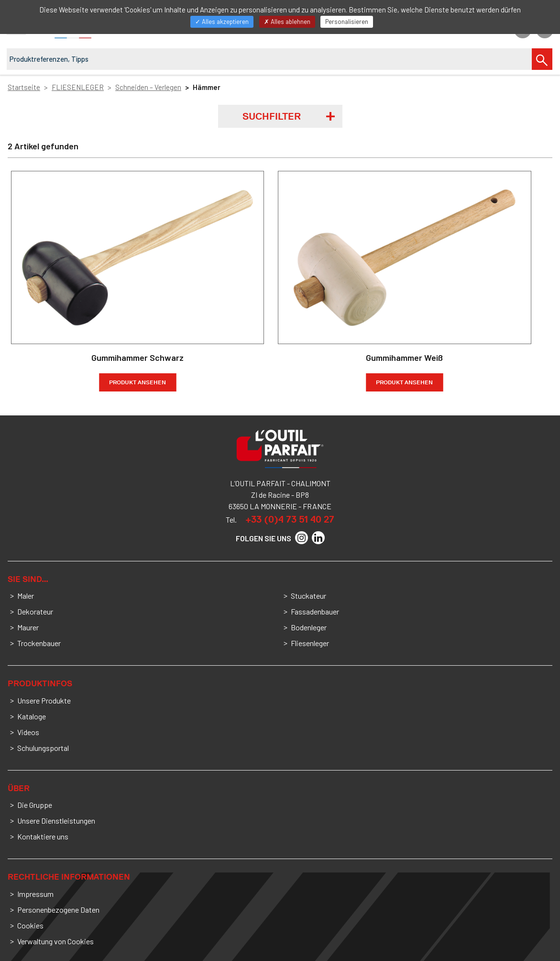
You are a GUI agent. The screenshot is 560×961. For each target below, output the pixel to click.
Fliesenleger (310, 643)
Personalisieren (347, 22)
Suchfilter (272, 116)
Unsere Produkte (44, 700)
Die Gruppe (35, 805)
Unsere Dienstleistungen (56, 821)
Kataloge (32, 716)
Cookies (30, 925)
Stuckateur (308, 596)
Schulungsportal (43, 748)
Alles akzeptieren (222, 22)
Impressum (35, 894)
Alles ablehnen (287, 22)
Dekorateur (35, 611)
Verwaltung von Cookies (55, 941)
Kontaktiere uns (43, 836)
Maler (26, 596)
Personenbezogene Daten (58, 910)
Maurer (28, 627)
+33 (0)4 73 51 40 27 (290, 519)
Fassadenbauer (315, 611)
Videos (28, 732)
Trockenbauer (39, 643)
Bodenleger (309, 627)
